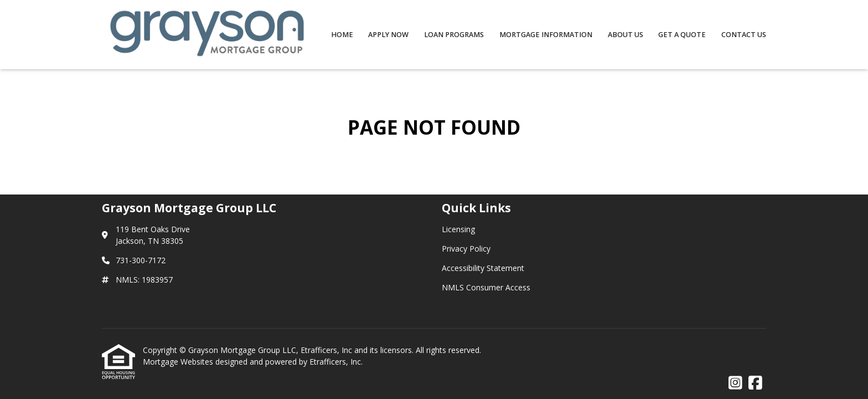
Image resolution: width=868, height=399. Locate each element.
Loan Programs (454, 35)
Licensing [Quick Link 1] (458, 229)
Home (342, 35)
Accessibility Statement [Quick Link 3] (483, 268)
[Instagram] (735, 383)
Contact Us (744, 35)
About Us (626, 35)
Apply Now (388, 35)
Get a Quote (682, 35)
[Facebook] (755, 383)
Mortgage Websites (179, 362)
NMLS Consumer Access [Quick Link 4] (486, 287)
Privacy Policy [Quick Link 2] (466, 249)
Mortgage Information (546, 35)
